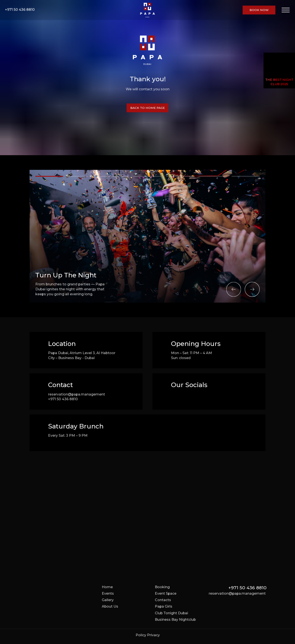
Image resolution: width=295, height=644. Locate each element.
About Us (110, 606)
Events (108, 593)
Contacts (163, 600)
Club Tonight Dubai (171, 613)
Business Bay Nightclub (175, 620)
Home (107, 587)
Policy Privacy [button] (148, 635)
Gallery (108, 600)
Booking (162, 587)
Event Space (166, 593)
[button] (259, 10)
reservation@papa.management (77, 394)
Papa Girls (164, 606)
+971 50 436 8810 (20, 10)
